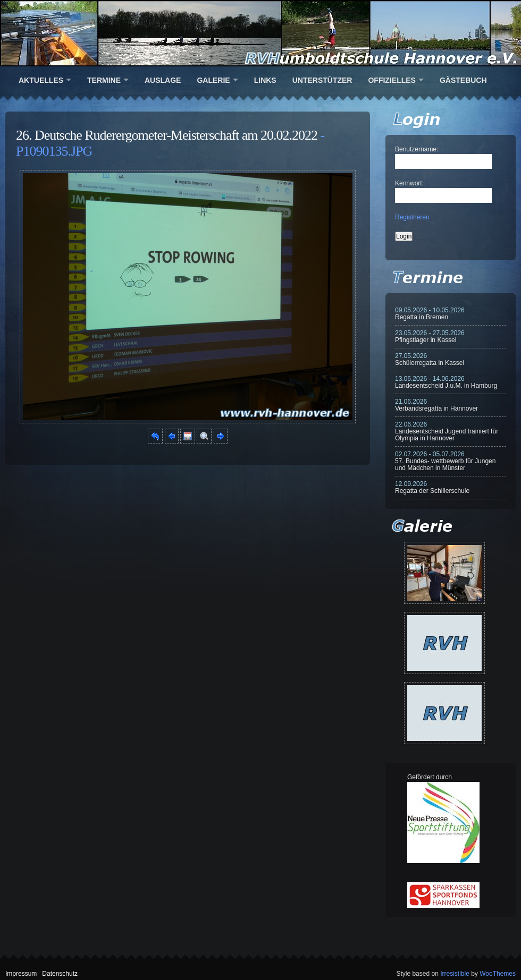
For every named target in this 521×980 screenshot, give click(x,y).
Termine (104, 80)
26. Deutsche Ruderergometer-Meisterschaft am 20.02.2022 (167, 135)
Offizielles (392, 80)
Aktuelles (41, 80)
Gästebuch (463, 80)
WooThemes (498, 974)
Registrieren (412, 217)
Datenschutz (60, 974)
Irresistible (455, 974)
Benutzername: (417, 149)
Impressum (21, 974)
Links (265, 80)
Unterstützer (322, 80)
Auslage (163, 80)
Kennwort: (409, 183)
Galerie (213, 80)
